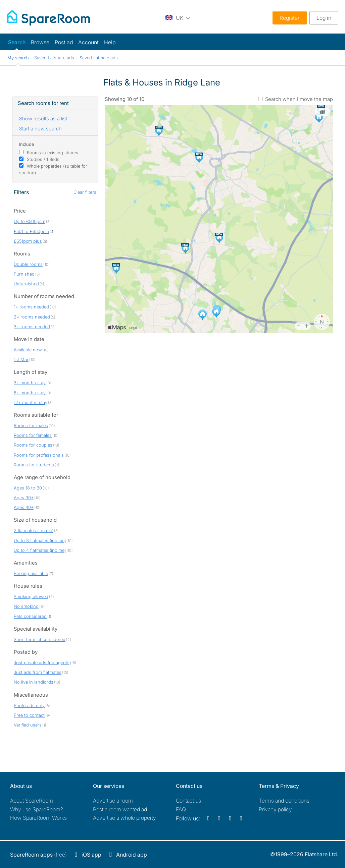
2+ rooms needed (32, 317)
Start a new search (40, 129)
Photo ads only (29, 705)
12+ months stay (31, 402)
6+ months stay (30, 393)
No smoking (26, 606)
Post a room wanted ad (120, 809)
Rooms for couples (33, 445)
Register (290, 18)
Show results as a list (43, 119)
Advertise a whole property (125, 818)
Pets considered (30, 616)
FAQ (181, 809)
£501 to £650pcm (31, 231)
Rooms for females (33, 435)
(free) (38, 855)
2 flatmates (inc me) (34, 530)
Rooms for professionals (39, 455)
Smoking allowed (31, 596)
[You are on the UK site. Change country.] (178, 18)
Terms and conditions (284, 801)
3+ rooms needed (32, 327)
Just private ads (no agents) (42, 662)
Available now (28, 350)
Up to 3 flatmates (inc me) (40, 540)
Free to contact (29, 715)
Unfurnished (26, 284)
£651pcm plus (28, 241)
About (32, 801)
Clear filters (85, 192)
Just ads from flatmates (38, 672)
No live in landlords (34, 682)
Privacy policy (275, 809)
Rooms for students (34, 465)
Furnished (24, 274)
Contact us (188, 801)
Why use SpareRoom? (37, 809)
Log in (324, 18)
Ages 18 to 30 (28, 488)
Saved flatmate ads (99, 58)
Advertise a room (113, 801)
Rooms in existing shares (53, 153)
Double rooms (28, 264)
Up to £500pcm (30, 221)
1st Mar (21, 359)
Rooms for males (31, 425)
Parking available (31, 573)
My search (18, 58)
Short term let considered (40, 639)
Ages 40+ (24, 507)
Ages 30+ (24, 498)
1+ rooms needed (31, 307)
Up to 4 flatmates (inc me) (40, 550)
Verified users (28, 725)
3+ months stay (30, 383)
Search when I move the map (299, 99)
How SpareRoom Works (38, 818)
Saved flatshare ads (54, 58)
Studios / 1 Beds (43, 159)
